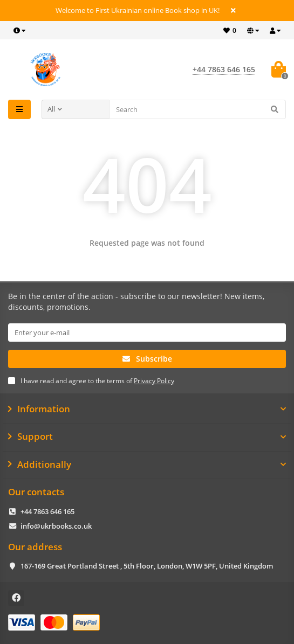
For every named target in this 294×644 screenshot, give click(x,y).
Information (147, 409)
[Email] (147, 333)
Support (147, 437)
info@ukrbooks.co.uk (56, 526)
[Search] (198, 109)
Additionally (147, 465)
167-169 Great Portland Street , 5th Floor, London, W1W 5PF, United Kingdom (147, 566)
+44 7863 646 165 (47, 511)
